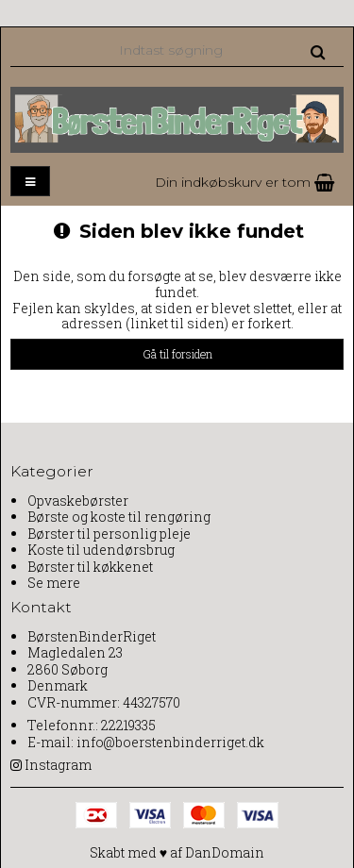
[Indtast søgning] (221, 50)
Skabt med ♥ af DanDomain (177, 852)
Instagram (58, 765)
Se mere (54, 583)
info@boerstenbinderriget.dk (170, 742)
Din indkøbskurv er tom (244, 182)
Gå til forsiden (177, 354)
